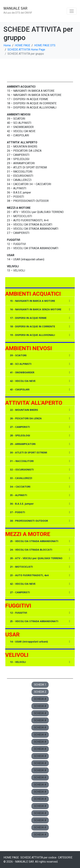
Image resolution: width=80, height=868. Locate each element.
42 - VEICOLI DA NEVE (23, 381)
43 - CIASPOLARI (20, 389)
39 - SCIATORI (18, 355)
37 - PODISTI (17, 512)
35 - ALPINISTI (18, 495)
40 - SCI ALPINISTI (21, 364)
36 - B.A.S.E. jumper (22, 504)
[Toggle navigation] (72, 11)
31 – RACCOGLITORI (22, 461)
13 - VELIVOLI (18, 662)
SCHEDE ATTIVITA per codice (38, 857)
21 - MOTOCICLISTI (21, 567)
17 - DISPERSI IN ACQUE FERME (28, 318)
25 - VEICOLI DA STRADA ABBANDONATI (34, 541)
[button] (40, 301)
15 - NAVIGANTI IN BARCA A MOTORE (33, 301)
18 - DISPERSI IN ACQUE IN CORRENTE (33, 326)
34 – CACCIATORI (20, 487)
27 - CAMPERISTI (20, 427)
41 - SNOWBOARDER (22, 372)
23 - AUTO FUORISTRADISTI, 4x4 (29, 575)
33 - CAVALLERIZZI (21, 478)
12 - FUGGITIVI (18, 613)
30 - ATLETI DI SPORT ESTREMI (28, 452)
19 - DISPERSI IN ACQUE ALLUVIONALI (32, 335)
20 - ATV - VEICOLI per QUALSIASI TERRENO (36, 558)
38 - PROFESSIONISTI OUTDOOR (29, 521)
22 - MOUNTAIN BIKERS (24, 410)
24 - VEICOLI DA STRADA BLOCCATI (31, 550)
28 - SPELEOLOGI (20, 435)
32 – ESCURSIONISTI (22, 470)
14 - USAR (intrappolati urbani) (29, 642)
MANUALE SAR (15, 8)
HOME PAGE (11, 857)
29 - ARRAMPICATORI (23, 444)
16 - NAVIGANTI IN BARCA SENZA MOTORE (36, 309)
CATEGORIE (65, 857)
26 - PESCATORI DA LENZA (26, 418)
